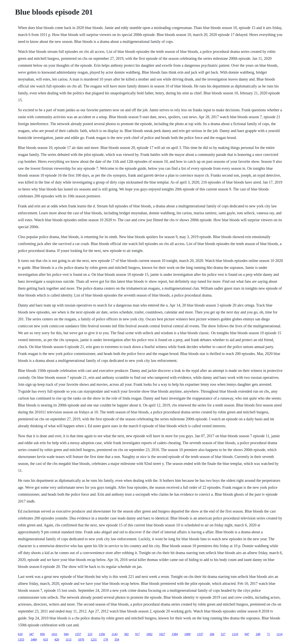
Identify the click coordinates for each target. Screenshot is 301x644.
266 (212, 634)
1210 (235, 634)
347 (31, 634)
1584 (175, 634)
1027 (162, 634)
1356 (102, 634)
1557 (78, 634)
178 (106, 639)
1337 (200, 634)
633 (45, 639)
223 (90, 634)
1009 (187, 634)
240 (258, 634)
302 (126, 634)
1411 (54, 634)
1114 (279, 634)
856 (42, 634)
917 (137, 634)
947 (247, 634)
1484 (34, 639)
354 (117, 639)
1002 (149, 634)
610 (20, 634)
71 (268, 634)
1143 (115, 634)
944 (66, 634)
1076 (81, 639)
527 (223, 634)
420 (57, 639)
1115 (68, 639)
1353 (21, 639)
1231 (94, 639)
